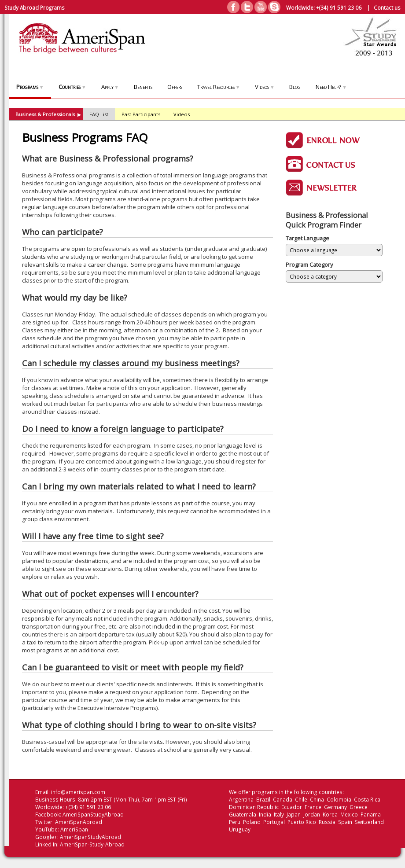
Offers (175, 87)
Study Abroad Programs (35, 7)
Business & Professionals (48, 114)
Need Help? (331, 87)
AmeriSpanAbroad (79, 822)
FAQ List (99, 114)
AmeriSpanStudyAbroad (93, 815)
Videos (265, 87)
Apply (110, 87)
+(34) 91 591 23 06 (339, 7)
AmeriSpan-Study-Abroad (92, 844)
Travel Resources (219, 87)
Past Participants (141, 114)
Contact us (387, 7)
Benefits (143, 87)
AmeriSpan (74, 829)
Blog (295, 87)
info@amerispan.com (78, 792)
